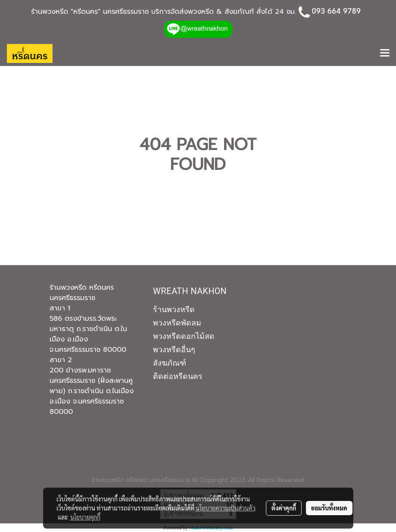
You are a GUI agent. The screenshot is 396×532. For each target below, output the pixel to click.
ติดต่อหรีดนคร (178, 376)
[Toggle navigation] (385, 53)
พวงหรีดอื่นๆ (174, 349)
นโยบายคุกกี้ (85, 517)
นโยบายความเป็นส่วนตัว (226, 508)
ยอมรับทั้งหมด (329, 508)
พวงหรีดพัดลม (177, 323)
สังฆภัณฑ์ (170, 363)
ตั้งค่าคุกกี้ (284, 508)
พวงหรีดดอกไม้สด (184, 336)
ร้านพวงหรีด (174, 309)
